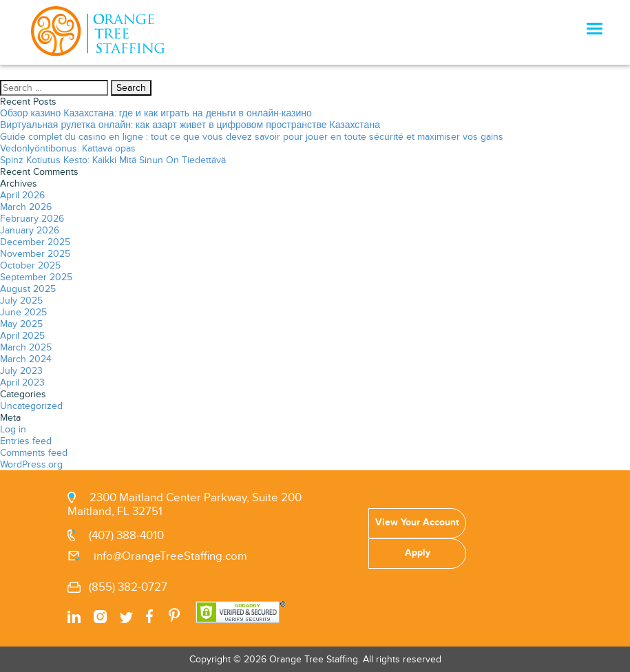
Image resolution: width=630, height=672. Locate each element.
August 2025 (28, 289)
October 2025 (30, 265)
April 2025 (22, 336)
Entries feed (26, 441)
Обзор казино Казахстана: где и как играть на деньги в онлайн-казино (156, 113)
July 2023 (21, 371)
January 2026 (30, 230)
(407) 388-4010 (126, 536)
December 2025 (35, 242)
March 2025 (26, 347)
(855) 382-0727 (128, 587)
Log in (13, 429)
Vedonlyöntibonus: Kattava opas (68, 148)
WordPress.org (31, 464)
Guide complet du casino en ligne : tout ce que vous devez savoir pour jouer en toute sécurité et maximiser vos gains (252, 137)
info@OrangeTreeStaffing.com (170, 556)
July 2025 (21, 301)
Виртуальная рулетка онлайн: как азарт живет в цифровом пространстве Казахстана (190, 125)
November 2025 (35, 254)
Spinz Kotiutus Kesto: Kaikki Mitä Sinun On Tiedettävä (113, 160)
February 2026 (32, 219)
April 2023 (22, 382)
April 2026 (22, 195)
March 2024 (26, 359)
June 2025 (23, 312)
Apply (418, 553)
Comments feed (34, 453)
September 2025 (36, 277)
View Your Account (417, 522)
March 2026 (26, 207)
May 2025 (21, 324)
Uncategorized (31, 406)
